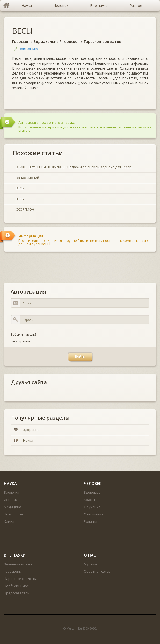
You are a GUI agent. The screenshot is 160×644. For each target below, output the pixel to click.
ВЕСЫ (22, 31)
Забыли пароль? (23, 335)
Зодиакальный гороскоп (57, 42)
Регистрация (20, 341)
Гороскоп (21, 42)
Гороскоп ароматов (103, 42)
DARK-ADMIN (28, 49)
